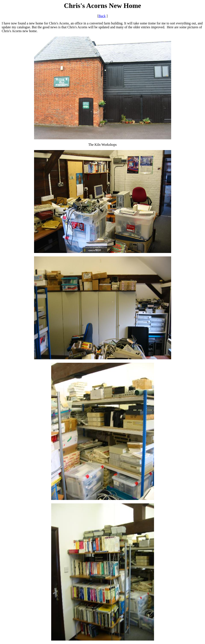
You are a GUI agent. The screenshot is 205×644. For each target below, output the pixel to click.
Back (102, 16)
